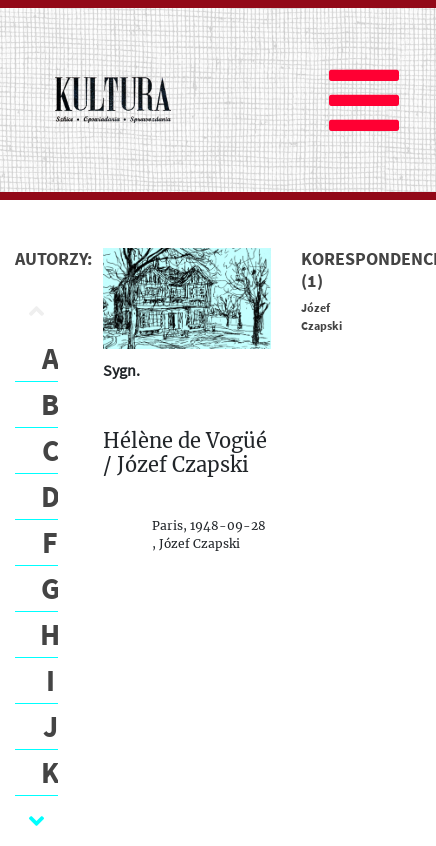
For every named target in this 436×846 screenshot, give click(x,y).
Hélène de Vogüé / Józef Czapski (185, 453)
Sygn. (121, 370)
